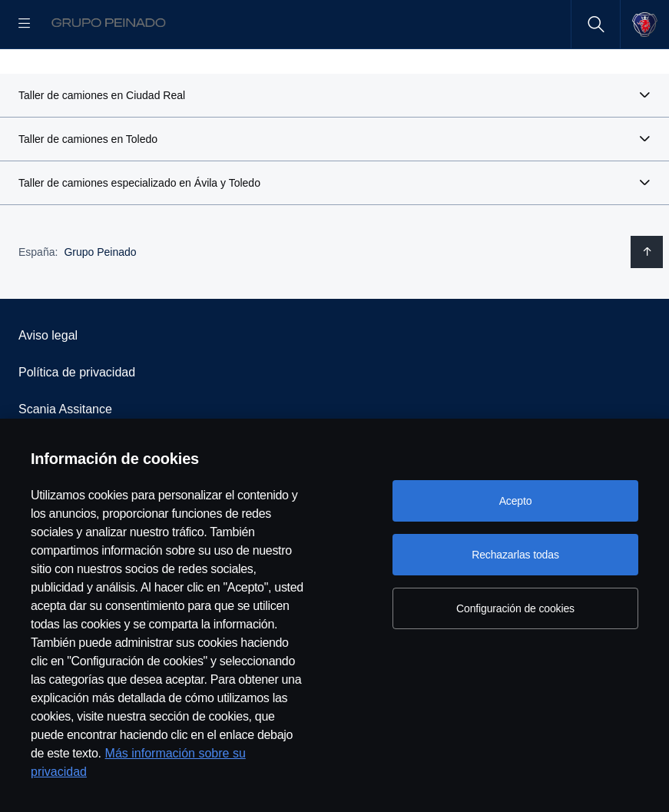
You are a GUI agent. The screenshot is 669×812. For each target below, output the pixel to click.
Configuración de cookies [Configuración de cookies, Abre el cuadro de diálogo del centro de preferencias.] (515, 608)
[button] (334, 144)
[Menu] (25, 24)
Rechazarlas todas (515, 555)
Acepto (516, 501)
